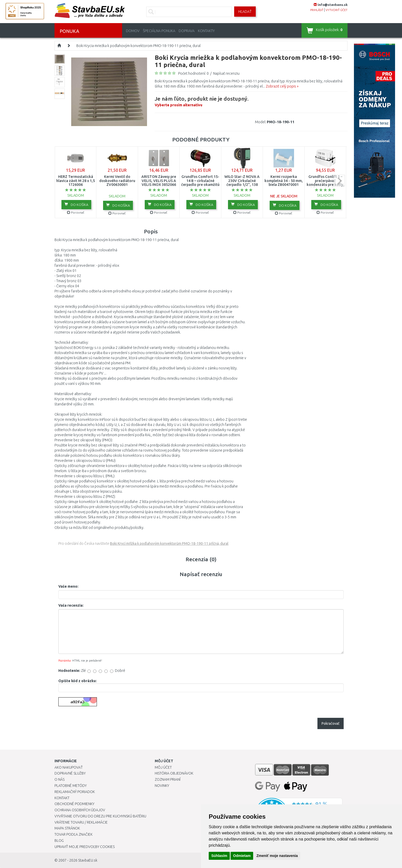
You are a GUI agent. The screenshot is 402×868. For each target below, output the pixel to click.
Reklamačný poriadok (75, 792)
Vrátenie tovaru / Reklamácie (81, 822)
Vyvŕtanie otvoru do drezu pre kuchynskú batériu (100, 816)
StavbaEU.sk (88, 860)
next (339, 181)
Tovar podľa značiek (74, 834)
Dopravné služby (70, 773)
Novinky (162, 786)
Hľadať (245, 12)
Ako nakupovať (69, 767)
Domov (133, 31)
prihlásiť (317, 10)
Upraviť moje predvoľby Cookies (85, 847)
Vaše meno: (68, 586)
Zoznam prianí (168, 779)
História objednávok (174, 773)
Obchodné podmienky (74, 804)
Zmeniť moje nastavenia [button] (277, 856)
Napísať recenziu (226, 73)
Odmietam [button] (242, 856)
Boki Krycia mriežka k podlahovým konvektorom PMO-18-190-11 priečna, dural (138, 46)
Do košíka (76, 204)
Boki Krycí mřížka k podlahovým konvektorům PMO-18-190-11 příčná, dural (169, 543)
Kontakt (62, 798)
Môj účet (163, 767)
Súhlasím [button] (219, 856)
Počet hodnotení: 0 (193, 73)
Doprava (187, 31)
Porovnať (76, 212)
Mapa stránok (67, 828)
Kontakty (206, 31)
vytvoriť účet (337, 10)
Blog (59, 841)
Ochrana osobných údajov (80, 810)
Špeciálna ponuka (159, 31)
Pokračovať (331, 723)
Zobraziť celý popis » (282, 86)
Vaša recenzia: (71, 605)
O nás (60, 779)
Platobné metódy (71, 786)
